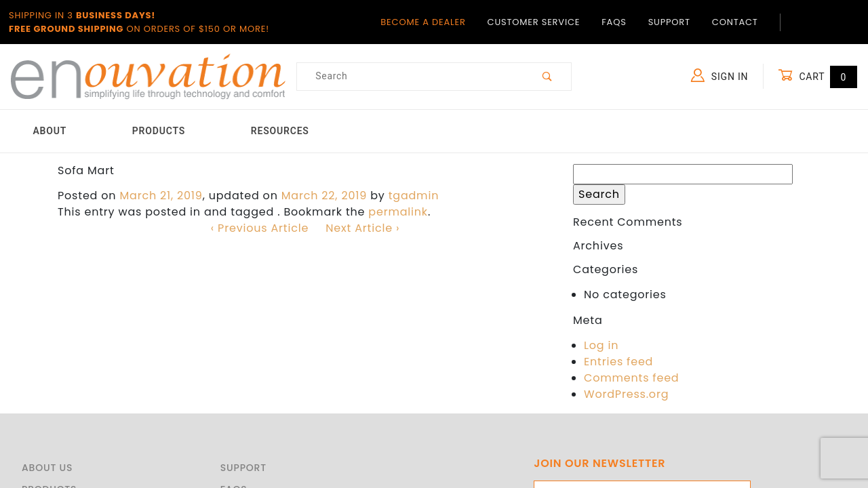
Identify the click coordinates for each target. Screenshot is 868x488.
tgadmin (414, 196)
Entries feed (618, 362)
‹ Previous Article (260, 228)
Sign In (720, 75)
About (50, 131)
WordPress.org (626, 394)
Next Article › (362, 228)
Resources (280, 131)
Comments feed (631, 378)
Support (669, 22)
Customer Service (534, 22)
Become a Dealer (423, 22)
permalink (398, 212)
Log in (601, 345)
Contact (735, 22)
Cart (817, 76)
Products (159, 131)
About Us (47, 468)
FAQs (614, 22)
